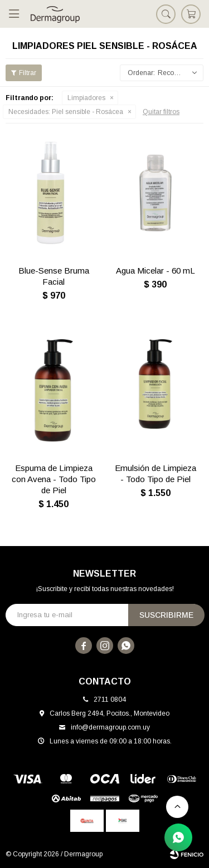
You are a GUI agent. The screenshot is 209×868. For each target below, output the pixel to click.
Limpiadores (86, 98)
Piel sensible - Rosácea (66, 112)
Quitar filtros (161, 112)
